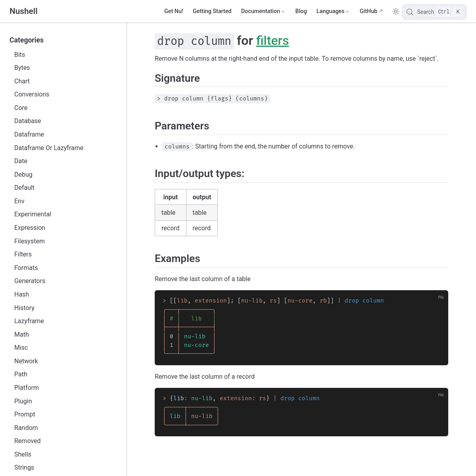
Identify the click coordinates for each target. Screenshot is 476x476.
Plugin (23, 401)
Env (19, 201)
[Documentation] (264, 12)
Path (21, 374)
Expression (30, 228)
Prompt (25, 414)
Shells (23, 454)
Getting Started (212, 11)
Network (26, 361)
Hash (22, 294)
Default (24, 188)
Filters (23, 254)
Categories (27, 40)
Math (22, 334)
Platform (27, 388)
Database (28, 121)
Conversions (32, 94)
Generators (30, 281)
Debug (23, 174)
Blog (301, 11)
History (24, 308)
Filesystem (30, 241)
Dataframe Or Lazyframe (49, 148)
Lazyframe (29, 321)
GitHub (369, 11)
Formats (26, 268)
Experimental (33, 214)
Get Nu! (174, 11)
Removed (28, 441)
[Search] (434, 12)
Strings (24, 467)
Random (26, 428)
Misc (21, 348)
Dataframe (29, 134)
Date (21, 161)
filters (273, 40)
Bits (20, 55)
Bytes (22, 68)
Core (21, 108)
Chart (22, 81)
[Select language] (333, 12)
